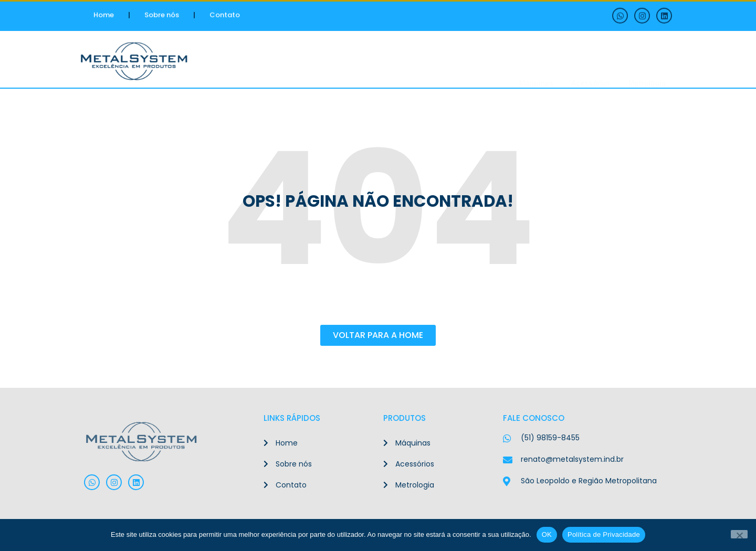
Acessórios (591, 62)
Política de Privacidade (604, 534)
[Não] (739, 534)
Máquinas (536, 62)
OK (547, 534)
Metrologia (647, 62)
